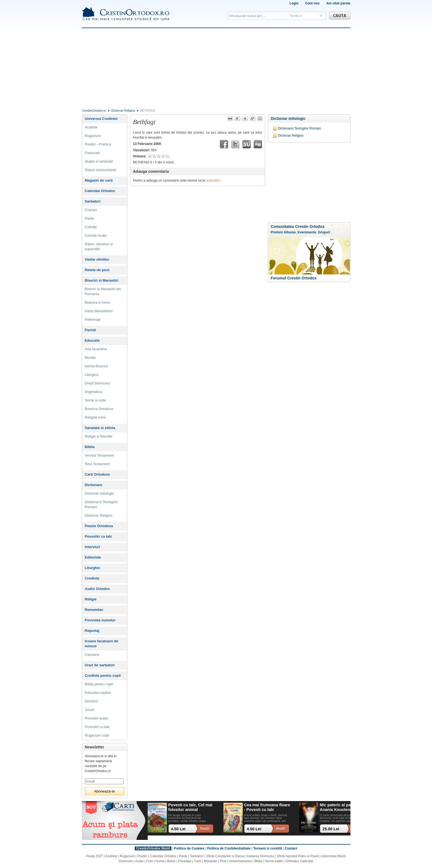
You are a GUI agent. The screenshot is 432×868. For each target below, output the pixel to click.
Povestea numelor (100, 620)
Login (294, 3)
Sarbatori (93, 201)
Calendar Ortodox (100, 191)
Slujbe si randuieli (99, 161)
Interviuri (93, 547)
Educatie (92, 340)
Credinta (92, 578)
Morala (90, 358)
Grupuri (324, 232)
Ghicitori (91, 701)
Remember (94, 610)
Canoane (92, 655)
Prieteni (277, 232)
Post (223, 861)
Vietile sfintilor (97, 259)
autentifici (213, 180)
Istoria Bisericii (96, 366)
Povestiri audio (97, 718)
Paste (89, 218)
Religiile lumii (95, 417)
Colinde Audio (96, 235)
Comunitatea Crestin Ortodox (298, 227)
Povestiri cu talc (99, 536)
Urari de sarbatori (100, 665)
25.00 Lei (331, 829)
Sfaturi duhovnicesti (100, 170)
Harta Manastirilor (99, 311)
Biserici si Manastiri (102, 280)
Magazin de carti (99, 180)
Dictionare (94, 485)
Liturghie (93, 568)
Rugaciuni (93, 136)
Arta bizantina (96, 349)
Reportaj (92, 631)
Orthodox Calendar (299, 861)
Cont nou (312, 3)
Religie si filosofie (99, 436)
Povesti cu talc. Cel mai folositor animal (190, 807)
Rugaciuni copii (97, 735)
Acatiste (91, 127)
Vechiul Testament (99, 455)
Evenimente (307, 232)
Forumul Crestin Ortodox (294, 278)
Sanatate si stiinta (100, 428)
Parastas (185, 861)
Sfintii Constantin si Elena (225, 856)
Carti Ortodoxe (97, 474)
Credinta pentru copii (103, 676)
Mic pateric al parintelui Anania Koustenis (342, 807)
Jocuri (90, 710)
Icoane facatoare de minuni (102, 644)
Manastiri (210, 861)
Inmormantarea (240, 861)
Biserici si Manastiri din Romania (103, 291)
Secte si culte (95, 400)
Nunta (160, 861)
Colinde (91, 227)
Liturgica (92, 375)
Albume (290, 232)
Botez (172, 861)
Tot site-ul (296, 16)
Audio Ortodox (97, 589)
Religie (91, 599)
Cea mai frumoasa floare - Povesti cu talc (267, 807)
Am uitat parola (338, 3)
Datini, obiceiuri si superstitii (99, 246)
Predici (142, 856)
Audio (140, 861)
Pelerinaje (93, 320)
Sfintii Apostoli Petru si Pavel (298, 856)
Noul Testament (97, 464)
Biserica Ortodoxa (99, 409)
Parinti (90, 330)
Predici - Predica (98, 144)
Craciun (91, 210)
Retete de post (97, 270)
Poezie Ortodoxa (99, 526)
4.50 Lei (178, 829)
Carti (197, 861)
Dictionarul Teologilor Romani (299, 128)
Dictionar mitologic (288, 118)
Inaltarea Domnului (260, 856)
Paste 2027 (95, 856)
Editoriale (93, 557)
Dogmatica (93, 392)
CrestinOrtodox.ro (94, 110)
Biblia (90, 447)
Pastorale (92, 153)
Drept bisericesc (98, 383)
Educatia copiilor (98, 693)
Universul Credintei (101, 119)
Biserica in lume (98, 302)
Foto (150, 861)
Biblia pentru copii (99, 684)
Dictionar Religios (123, 110)
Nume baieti (274, 861)
